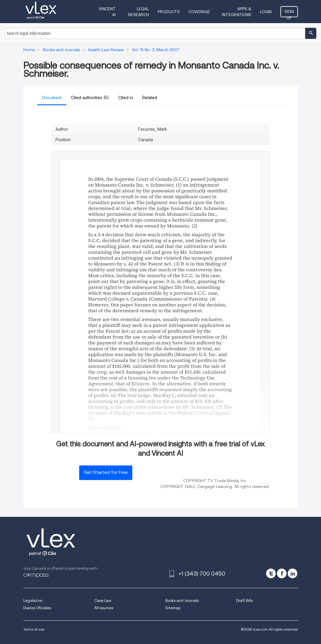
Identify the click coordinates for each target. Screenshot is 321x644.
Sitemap (173, 608)
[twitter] (271, 573)
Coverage (199, 12)
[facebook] (282, 573)
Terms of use (34, 629)
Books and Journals (182, 601)
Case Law (103, 601)
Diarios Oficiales (37, 608)
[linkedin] (293, 573)
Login (266, 12)
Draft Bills (244, 601)
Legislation (33, 601)
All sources (104, 608)
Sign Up (289, 13)
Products (169, 12)
